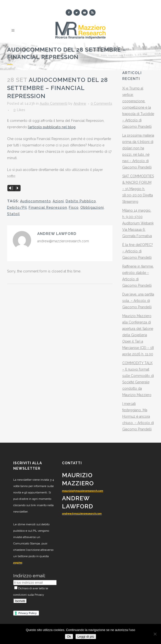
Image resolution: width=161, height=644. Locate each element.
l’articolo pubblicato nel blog (52, 127)
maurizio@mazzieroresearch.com (83, 491)
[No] (155, 634)
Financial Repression (48, 207)
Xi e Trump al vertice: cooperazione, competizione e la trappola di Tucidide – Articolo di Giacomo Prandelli (138, 107)
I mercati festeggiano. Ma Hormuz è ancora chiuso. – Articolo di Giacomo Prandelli (138, 416)
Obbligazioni (92, 207)
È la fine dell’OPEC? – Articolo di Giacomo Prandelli (138, 251)
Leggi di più (86, 637)
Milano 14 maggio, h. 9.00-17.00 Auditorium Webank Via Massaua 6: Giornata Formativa (138, 223)
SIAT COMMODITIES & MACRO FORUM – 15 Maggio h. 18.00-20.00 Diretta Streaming (138, 189)
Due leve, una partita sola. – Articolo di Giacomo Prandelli (138, 301)
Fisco (74, 207)
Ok (69, 637)
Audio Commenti (54, 103)
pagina (18, 563)
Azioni (58, 201)
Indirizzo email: (29, 576)
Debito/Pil (17, 207)
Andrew (80, 103)
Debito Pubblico (81, 201)
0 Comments (101, 103)
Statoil (13, 214)
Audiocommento (36, 201)
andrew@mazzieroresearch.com (82, 514)
